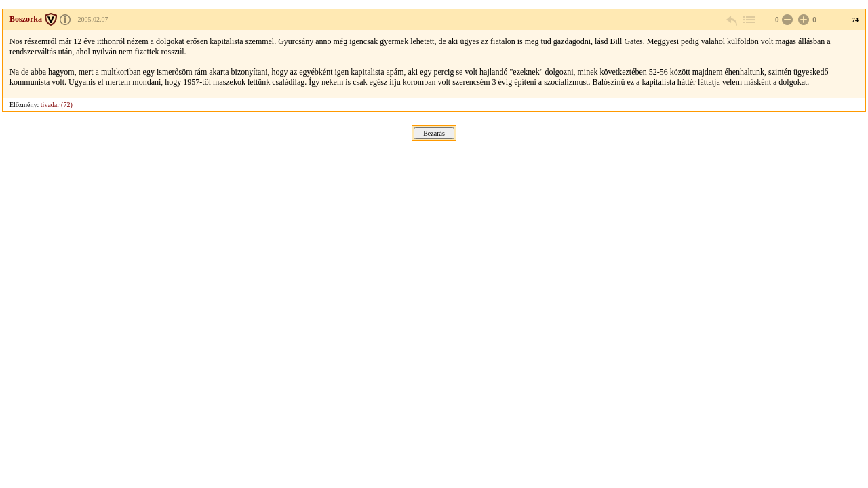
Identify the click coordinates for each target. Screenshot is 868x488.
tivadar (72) (57, 105)
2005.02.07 (93, 19)
